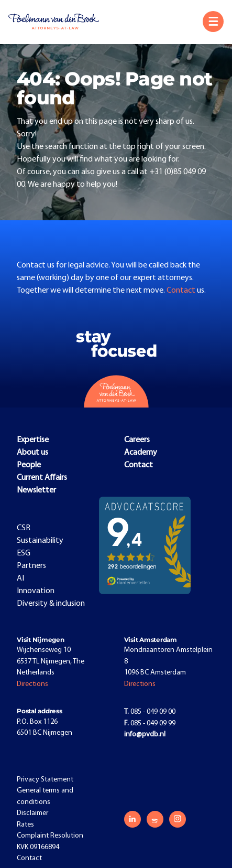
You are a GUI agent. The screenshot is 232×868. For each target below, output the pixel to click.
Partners (31, 566)
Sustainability (40, 541)
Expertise (33, 440)
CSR (24, 528)
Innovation (36, 591)
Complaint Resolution (50, 836)
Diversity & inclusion (51, 604)
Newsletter (36, 490)
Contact (182, 291)
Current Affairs (42, 478)
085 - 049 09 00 (150, 712)
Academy (141, 453)
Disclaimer (32, 813)
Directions (32, 684)
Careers (137, 440)
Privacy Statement (45, 780)
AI (20, 578)
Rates (25, 825)
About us (32, 453)
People (29, 465)
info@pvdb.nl (145, 735)
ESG (24, 553)
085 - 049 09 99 (150, 724)
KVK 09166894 (38, 847)
